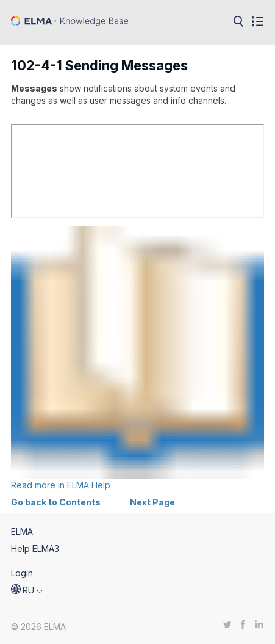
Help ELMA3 (35, 548)
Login (22, 573)
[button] (27, 590)
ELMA (22, 531)
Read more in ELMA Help (137, 358)
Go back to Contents (56, 502)
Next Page (152, 502)
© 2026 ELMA (38, 627)
